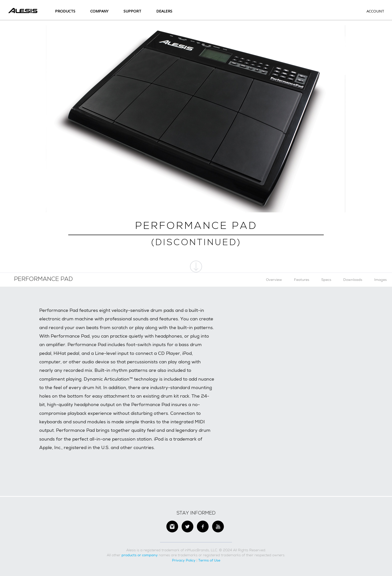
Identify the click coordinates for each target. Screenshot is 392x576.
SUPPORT (132, 11)
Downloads (353, 280)
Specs (326, 280)
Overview (274, 280)
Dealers (164, 11)
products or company (140, 555)
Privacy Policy (184, 560)
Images (380, 280)
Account (375, 11)
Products (65, 11)
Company (99, 11)
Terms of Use (209, 560)
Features (302, 280)
